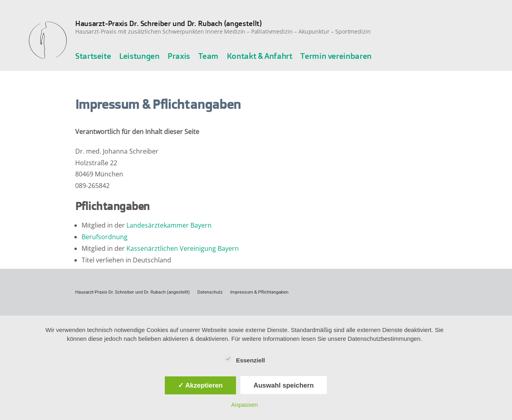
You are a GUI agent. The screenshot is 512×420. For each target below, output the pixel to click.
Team (209, 56)
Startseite (93, 56)
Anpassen (245, 405)
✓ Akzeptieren (200, 385)
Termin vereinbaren (336, 56)
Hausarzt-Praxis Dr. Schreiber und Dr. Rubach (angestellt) (168, 23)
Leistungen (139, 56)
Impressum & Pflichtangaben (260, 292)
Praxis (179, 56)
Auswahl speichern (284, 385)
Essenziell (245, 359)
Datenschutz (210, 292)
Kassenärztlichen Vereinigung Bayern (183, 248)
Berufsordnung (105, 237)
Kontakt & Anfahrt (260, 56)
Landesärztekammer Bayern (169, 225)
